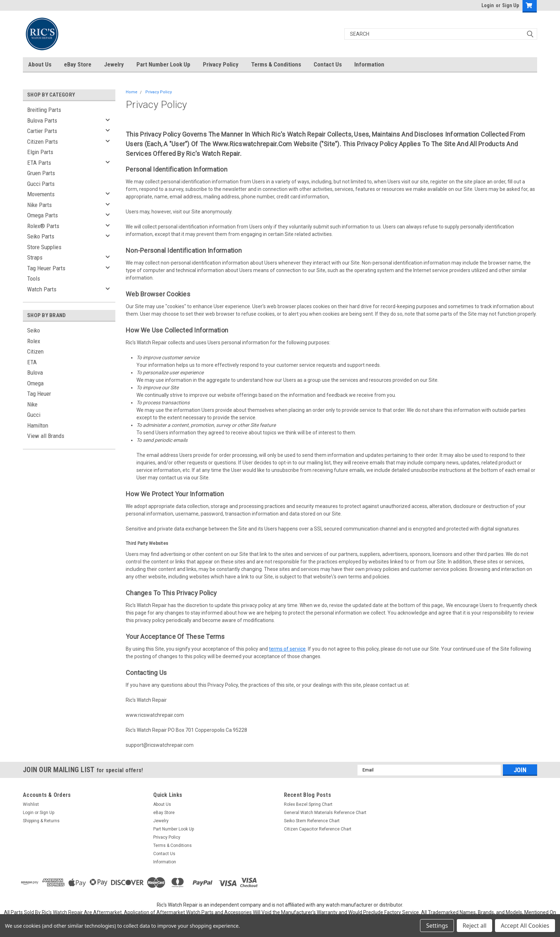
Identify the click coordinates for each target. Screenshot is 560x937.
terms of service (287, 649)
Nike (32, 404)
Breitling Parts (44, 110)
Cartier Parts (42, 131)
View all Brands (46, 436)
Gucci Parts (41, 184)
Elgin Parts (40, 152)
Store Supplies (44, 247)
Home (132, 92)
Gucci (34, 415)
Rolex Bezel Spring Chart (308, 804)
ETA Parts (39, 163)
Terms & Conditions (276, 64)
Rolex (34, 341)
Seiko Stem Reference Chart (312, 821)
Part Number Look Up (163, 64)
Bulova (35, 373)
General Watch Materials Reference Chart (325, 813)
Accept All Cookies (525, 926)
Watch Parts (42, 289)
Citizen (35, 351)
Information (369, 64)
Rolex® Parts (43, 226)
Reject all (474, 926)
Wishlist (31, 804)
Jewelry (114, 64)
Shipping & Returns (41, 821)
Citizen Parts (42, 142)
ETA (32, 362)
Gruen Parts (41, 173)
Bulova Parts (42, 120)
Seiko (34, 330)
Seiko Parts (41, 236)
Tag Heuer (39, 394)
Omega (35, 383)
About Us (40, 64)
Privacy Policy (221, 64)
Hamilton (38, 425)
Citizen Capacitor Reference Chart (318, 829)
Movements (41, 194)
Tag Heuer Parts (46, 268)
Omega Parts (42, 215)
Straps (35, 257)
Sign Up (511, 5)
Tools (34, 278)
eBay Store (78, 64)
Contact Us (328, 64)
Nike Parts (39, 205)
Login (488, 5)
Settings (437, 926)
